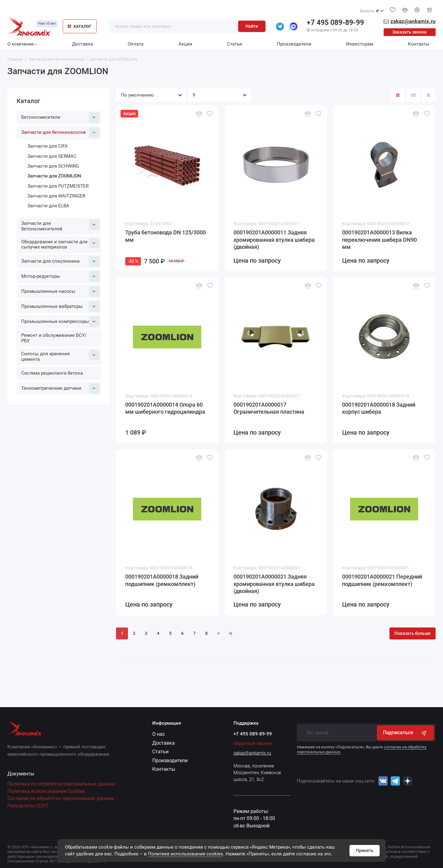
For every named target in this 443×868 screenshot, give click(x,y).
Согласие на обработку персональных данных (61, 798)
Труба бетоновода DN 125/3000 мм (166, 236)
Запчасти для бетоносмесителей (60, 225)
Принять (365, 850)
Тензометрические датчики (60, 388)
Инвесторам (360, 44)
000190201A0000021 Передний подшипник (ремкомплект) (382, 580)
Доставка (82, 44)
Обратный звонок (253, 743)
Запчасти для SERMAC (52, 156)
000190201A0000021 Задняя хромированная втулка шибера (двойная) (274, 584)
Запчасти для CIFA (48, 146)
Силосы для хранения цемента (60, 356)
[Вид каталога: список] (413, 95)
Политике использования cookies (186, 854)
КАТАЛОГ (80, 26)
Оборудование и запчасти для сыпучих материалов (60, 244)
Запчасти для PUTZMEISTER (58, 186)
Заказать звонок (409, 32)
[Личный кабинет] (417, 10)
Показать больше (413, 633)
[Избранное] (393, 10)
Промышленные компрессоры (60, 321)
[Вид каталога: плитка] (398, 95)
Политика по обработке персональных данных (61, 784)
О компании (22, 44)
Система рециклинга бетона (52, 373)
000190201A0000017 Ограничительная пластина (269, 408)
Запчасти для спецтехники (60, 261)
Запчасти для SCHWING (53, 166)
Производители (294, 44)
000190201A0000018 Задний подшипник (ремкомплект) (162, 580)
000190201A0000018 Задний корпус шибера (379, 408)
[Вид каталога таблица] (428, 95)
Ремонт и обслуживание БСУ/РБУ (54, 338)
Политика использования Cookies (46, 791)
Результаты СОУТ (28, 806)
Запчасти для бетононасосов (60, 133)
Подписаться (405, 733)
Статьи (235, 44)
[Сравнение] (405, 10)
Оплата (136, 44)
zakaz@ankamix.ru (252, 753)
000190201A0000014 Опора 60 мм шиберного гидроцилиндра (165, 408)
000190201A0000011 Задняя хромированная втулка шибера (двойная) (274, 240)
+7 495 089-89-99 (335, 23)
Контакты (419, 44)
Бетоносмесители (60, 117)
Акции (185, 44)
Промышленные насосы (60, 291)
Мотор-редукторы (60, 276)
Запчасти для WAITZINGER (56, 196)
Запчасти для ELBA (48, 206)
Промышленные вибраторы (60, 306)
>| (231, 633)
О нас (159, 734)
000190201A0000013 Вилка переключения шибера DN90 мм (379, 240)
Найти (252, 26)
